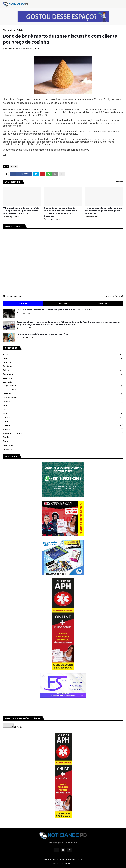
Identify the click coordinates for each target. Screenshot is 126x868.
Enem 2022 (63, 394)
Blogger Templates (66, 859)
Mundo (63, 414)
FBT (81, 859)
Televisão (63, 449)
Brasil (63, 355)
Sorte (63, 441)
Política (63, 425)
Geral (63, 406)
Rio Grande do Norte (63, 433)
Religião (63, 429)
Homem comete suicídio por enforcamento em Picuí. (43, 334)
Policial (20, 30)
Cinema (63, 358)
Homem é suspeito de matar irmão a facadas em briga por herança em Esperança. (103, 211)
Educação (63, 382)
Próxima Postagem (113, 296)
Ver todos (119, 182)
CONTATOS (68, 864)
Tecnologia (63, 445)
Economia (63, 378)
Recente (63, 303)
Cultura (63, 370)
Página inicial (9, 30)
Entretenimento (63, 398)
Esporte (63, 402)
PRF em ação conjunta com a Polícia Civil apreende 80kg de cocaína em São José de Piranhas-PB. (21, 211)
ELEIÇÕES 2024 (63, 390)
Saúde (63, 437)
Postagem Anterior (13, 296)
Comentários (103, 303)
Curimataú (63, 374)
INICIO (56, 864)
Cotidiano (63, 366)
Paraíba (63, 418)
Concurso (63, 362)
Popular (23, 303)
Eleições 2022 (63, 386)
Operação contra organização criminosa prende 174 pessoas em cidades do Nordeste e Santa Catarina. (61, 212)
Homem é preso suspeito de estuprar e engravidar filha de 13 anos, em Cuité (55, 310)
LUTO (63, 410)
